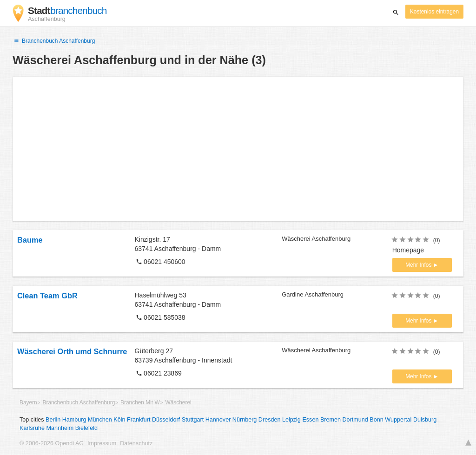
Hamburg (74, 420)
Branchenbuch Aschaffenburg (54, 41)
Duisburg (425, 420)
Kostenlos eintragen (434, 12)
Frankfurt (139, 420)
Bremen (331, 420)
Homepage (408, 250)
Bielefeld (86, 428)
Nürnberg (245, 420)
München (100, 420)
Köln (119, 420)
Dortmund (355, 420)
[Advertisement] (238, 149)
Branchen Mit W (140, 402)
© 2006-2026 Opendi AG (52, 443)
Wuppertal (398, 420)
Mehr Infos (419, 265)
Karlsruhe (32, 428)
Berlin (53, 420)
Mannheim (60, 428)
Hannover (218, 420)
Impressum (102, 443)
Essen (310, 420)
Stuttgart (193, 420)
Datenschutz (136, 443)
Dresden (270, 420)
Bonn (376, 420)
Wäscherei (178, 402)
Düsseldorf (166, 420)
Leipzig (291, 420)
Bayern (28, 402)
